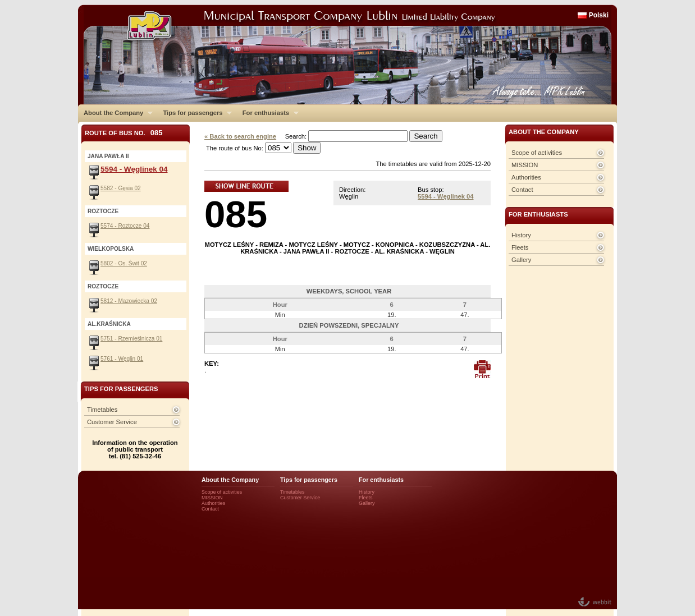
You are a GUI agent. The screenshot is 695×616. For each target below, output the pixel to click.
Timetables (102, 410)
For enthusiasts (268, 113)
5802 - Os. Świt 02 (124, 263)
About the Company (115, 113)
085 (236, 214)
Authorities (526, 177)
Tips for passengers (195, 113)
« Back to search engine (240, 136)
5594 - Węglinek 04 (446, 196)
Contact (522, 190)
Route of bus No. (124, 133)
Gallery (521, 260)
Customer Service (112, 422)
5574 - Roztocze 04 (125, 226)
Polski (599, 15)
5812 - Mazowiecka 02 (129, 301)
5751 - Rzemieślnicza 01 (131, 339)
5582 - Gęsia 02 (121, 188)
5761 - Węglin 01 (122, 359)
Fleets (520, 247)
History (521, 235)
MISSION (525, 165)
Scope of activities (537, 153)
